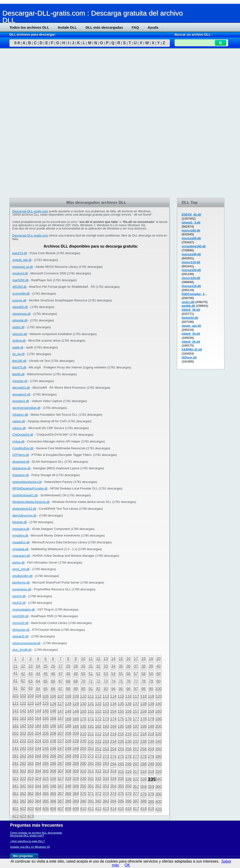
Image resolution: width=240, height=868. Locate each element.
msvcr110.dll (191, 262)
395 (121, 801)
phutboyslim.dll (22, 576)
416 (128, 809)
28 (68, 666)
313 (106, 771)
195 (121, 726)
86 (53, 689)
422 (23, 816)
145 (46, 711)
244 (38, 748)
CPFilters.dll (20, 455)
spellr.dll (18, 347)
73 (106, 681)
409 (76, 809)
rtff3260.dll (19, 287)
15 (121, 659)
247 (61, 748)
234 (113, 741)
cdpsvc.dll (19, 428)
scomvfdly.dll (21, 294)
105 (46, 696)
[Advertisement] (35, 124)
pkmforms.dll (21, 582)
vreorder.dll (20, 381)
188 (68, 726)
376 (128, 794)
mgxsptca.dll (21, 529)
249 (76, 748)
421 (15, 816)
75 (121, 681)
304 (38, 771)
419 (151, 809)
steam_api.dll (191, 326)
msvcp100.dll (191, 238)
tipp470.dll (19, 367)
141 (15, 711)
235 (121, 741)
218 (143, 734)
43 (31, 674)
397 (136, 801)
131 (91, 704)
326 (53, 779)
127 (61, 704)
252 (98, 749)
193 (106, 726)
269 (76, 756)
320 (158, 771)
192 (98, 726)
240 (158, 741)
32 (98, 666)
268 (68, 756)
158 (143, 711)
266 (53, 756)
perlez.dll (18, 562)
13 (106, 659)
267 (61, 756)
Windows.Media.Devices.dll (31, 502)
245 (46, 748)
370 (83, 794)
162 (23, 718)
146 (53, 711)
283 (30, 763)
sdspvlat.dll (20, 320)
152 (98, 711)
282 (23, 763)
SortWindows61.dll (25, 495)
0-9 (17, 43)
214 (113, 734)
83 (31, 688)
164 (38, 718)
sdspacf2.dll (20, 636)
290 (83, 763)
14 (113, 659)
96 (128, 689)
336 (128, 779)
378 (143, 794)
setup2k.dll (20, 334)
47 (61, 674)
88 (68, 689)
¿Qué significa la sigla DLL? (27, 841)
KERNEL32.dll (192, 349)
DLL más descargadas (104, 27)
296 (128, 764)
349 (76, 786)
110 (83, 696)
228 (68, 741)
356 (128, 786)
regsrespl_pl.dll (22, 267)
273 (106, 756)
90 (83, 689)
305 (46, 771)
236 (128, 741)
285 (46, 763)
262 (23, 756)
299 (151, 764)
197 (136, 726)
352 (98, 786)
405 (46, 809)
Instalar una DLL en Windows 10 (30, 847)
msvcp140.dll (191, 254)
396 (128, 801)
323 (30, 779)
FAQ (135, 27)
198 (143, 726)
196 (128, 726)
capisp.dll (19, 421)
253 (106, 749)
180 (158, 719)
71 (91, 681)
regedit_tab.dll (22, 260)
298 (143, 764)
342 (23, 786)
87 (61, 689)
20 (159, 659)
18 (144, 659)
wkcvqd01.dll (21, 388)
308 (68, 771)
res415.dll (19, 603)
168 (68, 719)
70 (83, 681)
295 (121, 764)
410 (83, 809)
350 (83, 786)
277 (136, 756)
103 (30, 696)
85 (46, 689)
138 (143, 704)
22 (23, 666)
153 (106, 711)
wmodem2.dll (21, 394)
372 (98, 794)
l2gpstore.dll (20, 475)
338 (143, 779)
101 (15, 696)
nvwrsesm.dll (21, 556)
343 (30, 786)
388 (68, 801)
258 (143, 749)
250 (83, 748)
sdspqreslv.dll (21, 314)
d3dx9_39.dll (191, 310)
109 (76, 696)
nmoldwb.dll (20, 549)
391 (91, 801)
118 (143, 696)
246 (53, 748)
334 (113, 779)
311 (91, 771)
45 (46, 674)
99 (151, 689)
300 (158, 764)
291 (91, 763)
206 (53, 733)
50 (83, 674)
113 (106, 696)
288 (68, 763)
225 (46, 741)
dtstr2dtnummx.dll (24, 515)
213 (106, 734)
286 (53, 763)
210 (83, 734)
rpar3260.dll (20, 280)
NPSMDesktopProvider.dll (30, 488)
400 (158, 802)
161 (15, 718)
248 (68, 748)
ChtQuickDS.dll (23, 435)
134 (113, 704)
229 (76, 741)
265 (46, 756)
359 (151, 787)
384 (38, 801)
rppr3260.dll (20, 616)
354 (113, 786)
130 (83, 704)
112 (98, 696)
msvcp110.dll (191, 286)
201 (15, 733)
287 (61, 763)
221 (15, 741)
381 (15, 801)
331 (91, 779)
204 (38, 733)
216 (128, 734)
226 (53, 741)
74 (113, 681)
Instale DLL (67, 27)
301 (15, 771)
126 (53, 704)
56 (128, 674)
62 (23, 681)
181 (15, 726)
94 (113, 689)
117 (136, 696)
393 (106, 801)
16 (128, 659)
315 (121, 771)
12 (98, 659)
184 (38, 726)
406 (53, 809)
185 (46, 726)
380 (158, 794)
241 (15, 748)
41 (16, 673)
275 (121, 756)
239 (151, 741)
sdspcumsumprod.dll (26, 643)
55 (121, 674)
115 (121, 696)
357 (136, 787)
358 (143, 787)
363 (30, 794)
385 (46, 801)
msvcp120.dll (191, 270)
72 (98, 681)
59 (151, 674)
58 (144, 674)
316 (128, 771)
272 (98, 756)
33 (106, 666)
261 (15, 756)
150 (83, 711)
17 (136, 659)
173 (106, 719)
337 (136, 779)
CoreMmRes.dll (23, 448)
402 (23, 809)
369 (76, 794)
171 (91, 719)
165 (46, 718)
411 (91, 809)
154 (113, 711)
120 (158, 696)
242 (23, 748)
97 (136, 689)
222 (23, 741)
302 (23, 771)
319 (151, 771)
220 (158, 734)
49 (76, 674)
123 (30, 703)
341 (15, 786)
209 (76, 733)
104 (38, 696)
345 (46, 786)
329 (76, 779)
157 (136, 711)
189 (76, 726)
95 (121, 689)
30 (83, 666)
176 (128, 719)
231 (91, 741)
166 (53, 718)
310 (83, 771)
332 (98, 779)
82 (23, 688)
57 (136, 674)
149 (76, 711)
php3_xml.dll (21, 569)
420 (158, 809)
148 (68, 711)
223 (30, 741)
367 (61, 794)
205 (46, 733)
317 (136, 771)
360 (158, 787)
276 (128, 756)
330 (83, 779)
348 (68, 786)
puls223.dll (20, 253)
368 (68, 794)
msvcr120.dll (191, 278)
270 (83, 756)
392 (98, 801)
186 (53, 726)
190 (83, 726)
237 (136, 741)
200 (158, 726)
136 (128, 704)
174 (113, 719)
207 (61, 733)
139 (151, 704)
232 (98, 741)
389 (76, 801)
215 (121, 734)
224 (38, 741)
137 (136, 704)
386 (53, 801)
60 (159, 674)
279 (151, 756)
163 (30, 718)
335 (121, 779)
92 (98, 689)
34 (113, 666)
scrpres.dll (19, 300)
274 (113, 756)
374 (113, 794)
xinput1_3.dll (191, 223)
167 (61, 718)
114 (113, 696)
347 (61, 786)
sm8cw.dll (19, 341)
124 (38, 703)
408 (68, 809)
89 (76, 689)
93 (106, 689)
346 (53, 786)
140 (158, 704)
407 (61, 809)
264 (38, 756)
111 (91, 696)
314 (113, 771)
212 (98, 734)
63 (31, 681)
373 (106, 794)
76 (128, 681)
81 (16, 688)
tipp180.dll (19, 361)
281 (15, 763)
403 (30, 809)
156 (128, 711)
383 (30, 801)
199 (151, 726)
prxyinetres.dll (22, 589)
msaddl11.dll (21, 542)
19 (151, 659)
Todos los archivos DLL (29, 27)
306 (53, 771)
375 (121, 794)
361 (15, 794)
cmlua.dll (18, 441)
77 (136, 681)
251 (91, 748)
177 (136, 719)
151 (91, 711)
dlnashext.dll (21, 462)
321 (15, 779)
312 (98, 771)
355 (121, 786)
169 (76, 719)
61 (16, 681)
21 (16, 666)
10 (83, 659)
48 (68, 674)
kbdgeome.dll (21, 468)
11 (91, 659)
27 (61, 666)
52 (98, 674)
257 (136, 749)
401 (15, 809)
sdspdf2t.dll (20, 307)
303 (30, 771)
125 (46, 703)
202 (23, 733)
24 (38, 666)
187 (61, 726)
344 (38, 786)
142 (23, 711)
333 (106, 779)
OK (127, 865)
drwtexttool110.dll (24, 509)
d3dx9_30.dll (191, 334)
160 (158, 711)
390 (83, 801)
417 (136, 809)
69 (76, 681)
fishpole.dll (19, 522)
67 (61, 681)
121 (15, 703)
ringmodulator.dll (23, 610)
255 (121, 749)
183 (30, 726)
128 (68, 704)
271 (91, 756)
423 (30, 816)
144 (38, 711)
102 (23, 696)
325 (46, 779)
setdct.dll (18, 327)
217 (136, 734)
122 (23, 703)
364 (38, 794)
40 (159, 666)
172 (98, 719)
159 (151, 711)
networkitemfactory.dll (27, 482)
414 (113, 809)
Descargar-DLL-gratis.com (30, 211)
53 (106, 674)
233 (106, 741)
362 (23, 794)
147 (61, 711)
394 (113, 801)
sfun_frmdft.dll (22, 650)
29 (76, 666)
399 (151, 802)
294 (113, 764)
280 (158, 756)
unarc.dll (188, 302)
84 (38, 689)
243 (30, 748)
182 (23, 726)
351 (91, 786)
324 (38, 779)
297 (136, 764)
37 (136, 666)
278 (143, 756)
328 (68, 779)
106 (53, 696)
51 (91, 674)
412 (98, 809)
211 (91, 734)
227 (61, 741)
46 (53, 674)
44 (38, 674)
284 (38, 763)
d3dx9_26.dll (191, 342)
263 (30, 756)
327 (61, 779)
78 (144, 681)
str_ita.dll (18, 354)
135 (121, 704)
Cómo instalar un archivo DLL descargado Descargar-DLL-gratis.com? (36, 834)
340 (158, 779)
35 (121, 666)
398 (143, 801)
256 (128, 749)
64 (38, 681)
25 (46, 666)
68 (68, 681)
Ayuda (153, 27)
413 (106, 809)
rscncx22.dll (20, 623)
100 (158, 689)
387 (61, 801)
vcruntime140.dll (194, 246)
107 (61, 696)
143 (30, 711)
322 (23, 779)
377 (136, 794)
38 (144, 666)
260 (158, 749)
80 (159, 681)
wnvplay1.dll (21, 401)
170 (83, 719)
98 (144, 689)
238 (143, 741)
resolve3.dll (20, 273)
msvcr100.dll (191, 231)
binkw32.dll (190, 318)
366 (53, 794)
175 (121, 719)
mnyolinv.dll (20, 535)
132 (98, 704)
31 (91, 666)
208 (68, 733)
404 (38, 809)
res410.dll (19, 596)
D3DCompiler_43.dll (196, 294)
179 (151, 719)
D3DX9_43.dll (191, 215)
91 (91, 689)
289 (76, 763)
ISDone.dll (189, 357)
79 (151, 681)
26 (53, 666)
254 (113, 749)
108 (68, 696)
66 (53, 681)
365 (46, 794)
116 (128, 696)
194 (113, 726)
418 (143, 809)
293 (106, 763)
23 (31, 666)
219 (151, 734)
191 (91, 726)
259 (151, 749)
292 (98, 763)
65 (46, 681)
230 (83, 741)
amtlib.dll (188, 306)
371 (91, 794)
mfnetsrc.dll (20, 415)
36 (128, 666)
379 (151, 794)
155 (121, 711)
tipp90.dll (18, 374)
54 (113, 674)
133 (106, 704)
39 (151, 666)
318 (143, 771)
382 (23, 801)
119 (151, 696)
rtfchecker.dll (21, 630)
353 (106, 786)
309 (76, 771)
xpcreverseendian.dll (26, 408)
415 (121, 809)
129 (76, 704)
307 (61, 771)
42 (23, 674)
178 (143, 719)
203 (30, 733)
